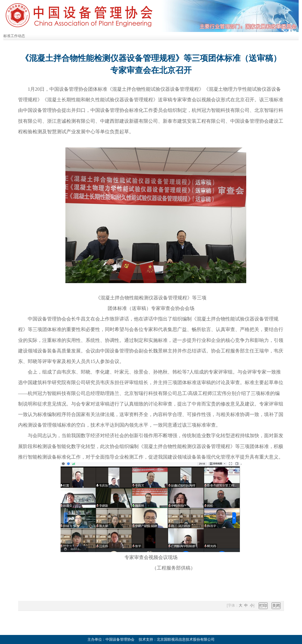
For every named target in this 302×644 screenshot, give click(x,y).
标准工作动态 (14, 36)
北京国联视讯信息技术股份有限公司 (186, 639)
